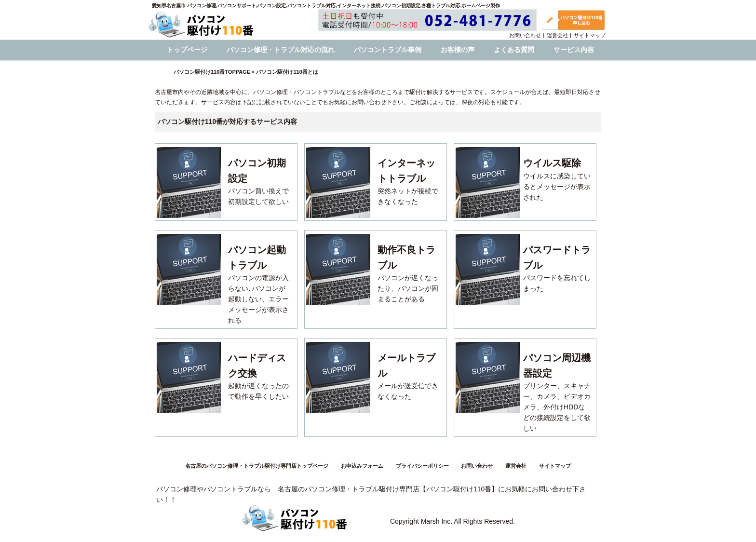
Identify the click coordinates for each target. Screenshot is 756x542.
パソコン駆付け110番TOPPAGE (212, 72)
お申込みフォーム (362, 466)
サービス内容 (574, 50)
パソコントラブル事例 (388, 50)
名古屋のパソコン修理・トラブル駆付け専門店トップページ (257, 466)
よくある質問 (514, 50)
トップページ (187, 50)
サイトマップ (590, 35)
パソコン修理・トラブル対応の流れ (281, 50)
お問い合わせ (525, 35)
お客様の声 (458, 50)
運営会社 (557, 35)
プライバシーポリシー (422, 466)
